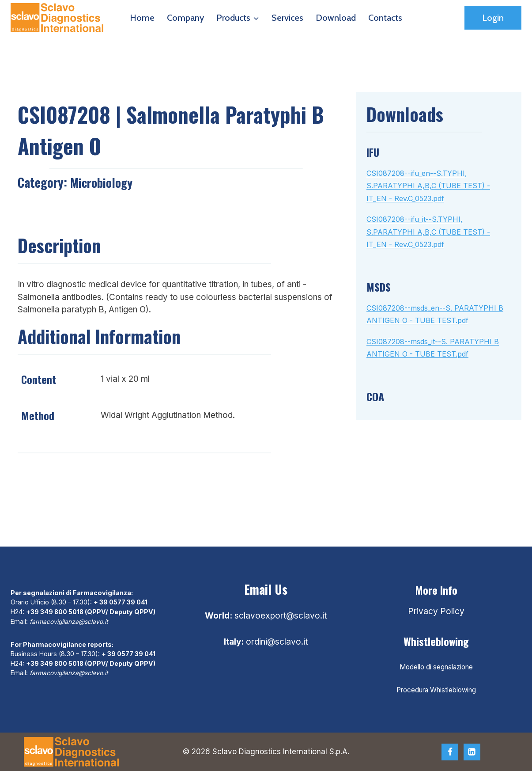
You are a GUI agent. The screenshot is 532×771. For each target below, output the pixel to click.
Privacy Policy (436, 611)
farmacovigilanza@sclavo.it (70, 621)
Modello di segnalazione (436, 667)
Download (336, 18)
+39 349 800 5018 (55, 612)
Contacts (385, 18)
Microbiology (103, 182)
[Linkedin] (472, 752)
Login (493, 18)
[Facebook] (450, 752)
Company (185, 18)
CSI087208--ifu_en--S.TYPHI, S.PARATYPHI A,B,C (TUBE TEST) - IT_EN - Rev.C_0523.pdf (428, 186)
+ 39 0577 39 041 (121, 602)
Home (142, 18)
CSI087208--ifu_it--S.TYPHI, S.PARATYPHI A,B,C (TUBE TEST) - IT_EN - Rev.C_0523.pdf (428, 232)
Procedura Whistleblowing (436, 690)
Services (287, 18)
